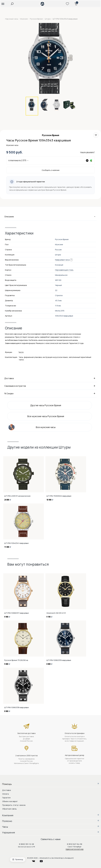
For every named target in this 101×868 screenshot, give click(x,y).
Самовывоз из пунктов (50, 386)
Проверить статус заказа (14, 805)
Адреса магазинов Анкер (75, 849)
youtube (43, 860)
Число (21, 352)
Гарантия (6, 798)
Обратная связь (10, 809)
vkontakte (35, 860)
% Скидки (50, 393)
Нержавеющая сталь (64, 270)
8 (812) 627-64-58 (75, 844)
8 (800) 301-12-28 (26, 844)
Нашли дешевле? (87, 152)
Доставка (50, 378)
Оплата (5, 794)
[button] (3, 4)
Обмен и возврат (10, 801)
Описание (50, 216)
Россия (58, 250)
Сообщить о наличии (51, 170)
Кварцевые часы (62, 260)
